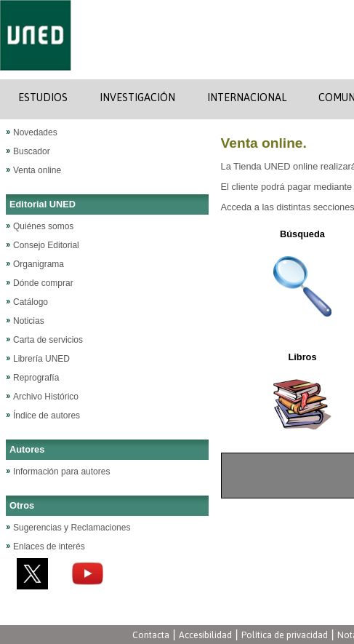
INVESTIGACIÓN (137, 98)
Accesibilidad (205, 635)
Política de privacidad (285, 635)
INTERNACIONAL (247, 98)
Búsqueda (302, 234)
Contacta (151, 635)
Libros (302, 357)
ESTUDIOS (43, 98)
